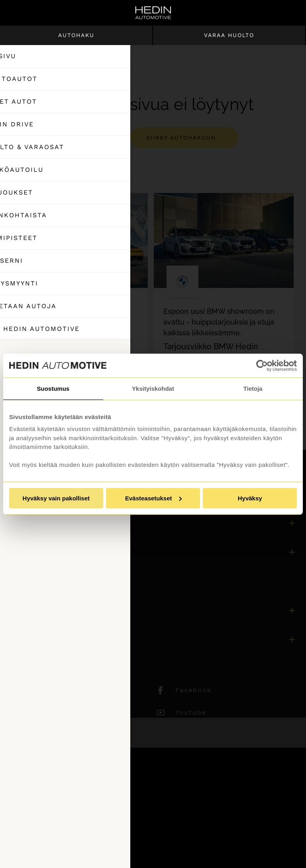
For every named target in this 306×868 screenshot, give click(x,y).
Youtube (191, 712)
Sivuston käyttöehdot (43, 805)
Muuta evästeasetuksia (45, 848)
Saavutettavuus (33, 837)
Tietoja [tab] (253, 389)
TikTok (44, 735)
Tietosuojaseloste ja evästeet (55, 827)
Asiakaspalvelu (32, 581)
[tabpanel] (78, 304)
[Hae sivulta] (288, 13)
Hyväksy (250, 498)
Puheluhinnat (30, 816)
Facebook (193, 690)
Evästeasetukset (153, 498)
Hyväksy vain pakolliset (56, 498)
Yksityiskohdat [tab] (153, 389)
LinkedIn (48, 690)
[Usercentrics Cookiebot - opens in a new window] (262, 366)
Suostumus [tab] (53, 389)
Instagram (51, 712)
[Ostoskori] (265, 13)
